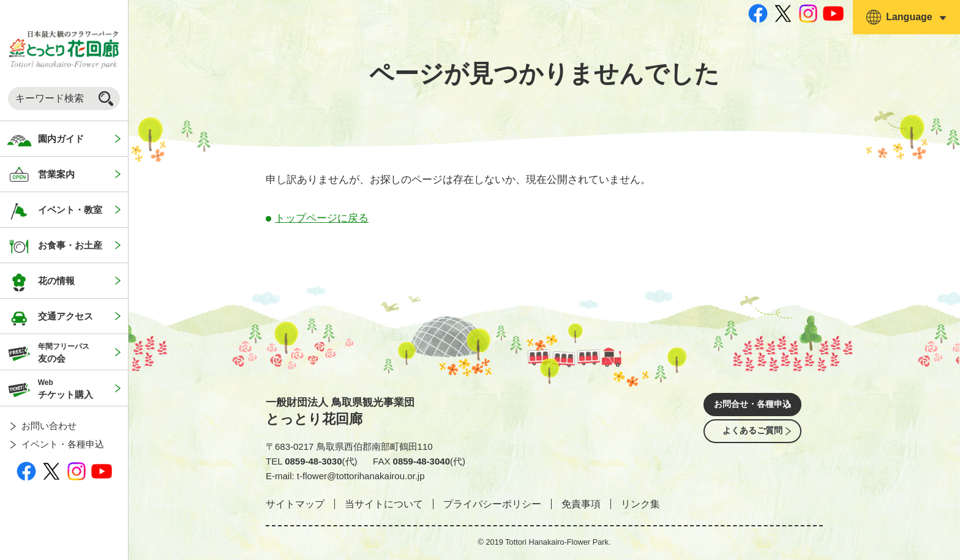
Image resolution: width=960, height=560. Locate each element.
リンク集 (640, 504)
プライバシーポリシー (492, 504)
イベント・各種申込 (63, 444)
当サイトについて (384, 504)
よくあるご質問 (752, 440)
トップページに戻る (322, 218)
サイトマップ (295, 504)
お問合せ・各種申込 (752, 406)
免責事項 (581, 504)
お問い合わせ (49, 426)
